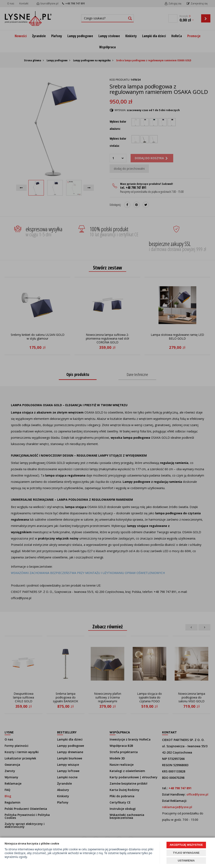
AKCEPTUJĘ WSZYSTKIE (186, 845)
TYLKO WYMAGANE (186, 853)
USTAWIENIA (186, 861)
